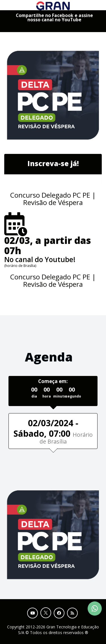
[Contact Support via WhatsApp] (95, 609)
